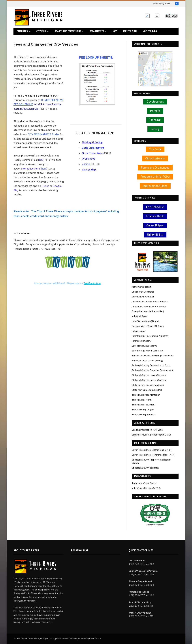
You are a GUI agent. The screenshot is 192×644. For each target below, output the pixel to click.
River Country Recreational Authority (150, 336)
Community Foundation (143, 297)
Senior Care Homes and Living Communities (153, 356)
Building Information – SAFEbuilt (148, 430)
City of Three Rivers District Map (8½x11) (152, 450)
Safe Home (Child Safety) (144, 346)
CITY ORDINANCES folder (43, 134)
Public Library (138, 331)
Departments (97, 31)
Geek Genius (95, 639)
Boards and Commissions (68, 31)
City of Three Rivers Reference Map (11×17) (153, 455)
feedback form (92, 283)
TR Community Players (143, 410)
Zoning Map (89, 170)
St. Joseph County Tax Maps (146, 468)
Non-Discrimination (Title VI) (146, 321)
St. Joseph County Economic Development (152, 370)
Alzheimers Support (141, 287)
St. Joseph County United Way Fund (149, 380)
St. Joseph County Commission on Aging (151, 365)
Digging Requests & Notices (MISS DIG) (151, 435)
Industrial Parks (139, 316)
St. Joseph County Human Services (149, 375)
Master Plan (130, 31)
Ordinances (88, 159)
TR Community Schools (143, 415)
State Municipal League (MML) (147, 390)
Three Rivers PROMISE (143, 405)
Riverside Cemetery (141, 341)
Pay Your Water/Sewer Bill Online (148, 326)
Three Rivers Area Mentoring (146, 395)
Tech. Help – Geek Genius (144, 483)
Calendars (22, 31)
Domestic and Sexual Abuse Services (150, 302)
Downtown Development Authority (149, 307)
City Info (41, 31)
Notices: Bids (150, 31)
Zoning (86, 164)
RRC (41, 160)
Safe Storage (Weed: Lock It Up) (148, 351)
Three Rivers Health (142, 400)
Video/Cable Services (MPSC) (146, 488)
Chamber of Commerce (143, 292)
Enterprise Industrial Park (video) (148, 311)
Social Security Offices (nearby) (147, 361)
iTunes (45, 186)
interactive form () (34, 169)
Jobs (115, 31)
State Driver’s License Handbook (148, 385)
